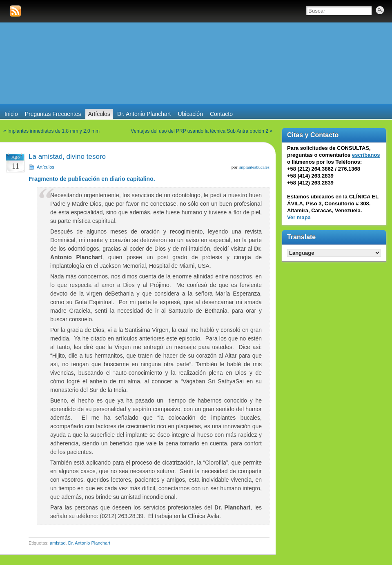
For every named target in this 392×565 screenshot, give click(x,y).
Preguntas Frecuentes (53, 114)
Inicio (11, 114)
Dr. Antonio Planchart (144, 114)
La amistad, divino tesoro (67, 157)
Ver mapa (299, 217)
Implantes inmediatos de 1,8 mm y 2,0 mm (53, 131)
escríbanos (366, 155)
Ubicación (190, 114)
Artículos (99, 114)
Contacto (221, 114)
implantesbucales (254, 167)
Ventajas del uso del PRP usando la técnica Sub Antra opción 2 (199, 131)
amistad (58, 543)
